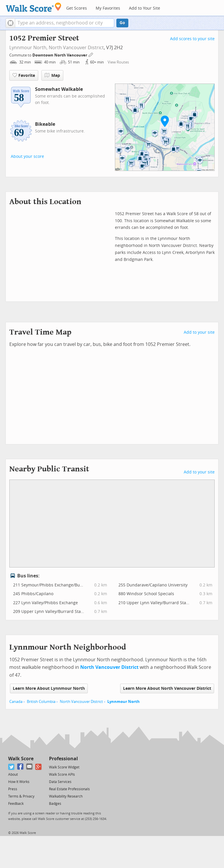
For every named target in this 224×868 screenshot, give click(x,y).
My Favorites (108, 8)
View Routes (118, 62)
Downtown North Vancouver (60, 55)
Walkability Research (66, 796)
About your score (27, 157)
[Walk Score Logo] (34, 7)
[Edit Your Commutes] (91, 54)
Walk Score (21, 759)
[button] (10, 23)
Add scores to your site (192, 39)
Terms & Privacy (21, 796)
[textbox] (65, 23)
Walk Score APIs (62, 775)
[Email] (30, 767)
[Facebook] (21, 767)
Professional (63, 759)
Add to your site (199, 332)
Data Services (60, 782)
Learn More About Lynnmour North (49, 688)
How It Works (19, 782)
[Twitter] (12, 767)
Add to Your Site (145, 8)
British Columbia (41, 702)
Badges (55, 804)
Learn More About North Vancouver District (167, 688)
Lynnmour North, (28, 48)
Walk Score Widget (64, 767)
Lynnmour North (124, 702)
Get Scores (77, 8)
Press (13, 789)
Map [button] (52, 75)
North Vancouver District (76, 48)
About (13, 775)
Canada (16, 702)
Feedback (16, 804)
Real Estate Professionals (69, 789)
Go (122, 23)
